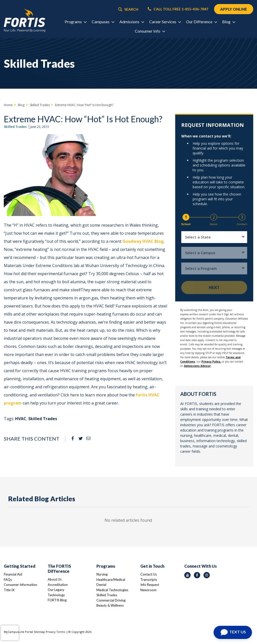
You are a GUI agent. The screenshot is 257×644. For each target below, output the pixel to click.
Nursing (102, 574)
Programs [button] (75, 22)
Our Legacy (56, 590)
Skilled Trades (15, 127)
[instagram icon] (207, 575)
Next (214, 287)
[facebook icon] (197, 575)
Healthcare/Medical (111, 580)
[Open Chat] (233, 632)
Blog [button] (229, 22)
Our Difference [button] (201, 22)
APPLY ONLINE (234, 9)
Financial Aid (13, 574)
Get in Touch (152, 566)
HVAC (21, 419)
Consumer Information (20, 585)
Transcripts (149, 580)
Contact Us (149, 574)
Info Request (150, 585)
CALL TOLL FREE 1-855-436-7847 (178, 9)
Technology (56, 595)
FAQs (8, 580)
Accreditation (58, 585)
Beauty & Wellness (110, 605)
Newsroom (148, 590)
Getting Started (20, 566)
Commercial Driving (111, 600)
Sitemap (39, 632)
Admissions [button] (132, 22)
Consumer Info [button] (150, 31)
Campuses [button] (103, 22)
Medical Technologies (112, 590)
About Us (55, 579)
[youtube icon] (187, 575)
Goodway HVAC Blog (143, 241)
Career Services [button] (165, 22)
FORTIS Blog (57, 600)
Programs (106, 566)
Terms (61, 632)
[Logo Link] (25, 20)
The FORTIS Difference (59, 569)
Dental (101, 585)
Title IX (9, 590)
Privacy (51, 632)
